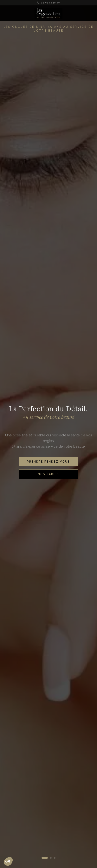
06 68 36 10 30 (48, 3)
